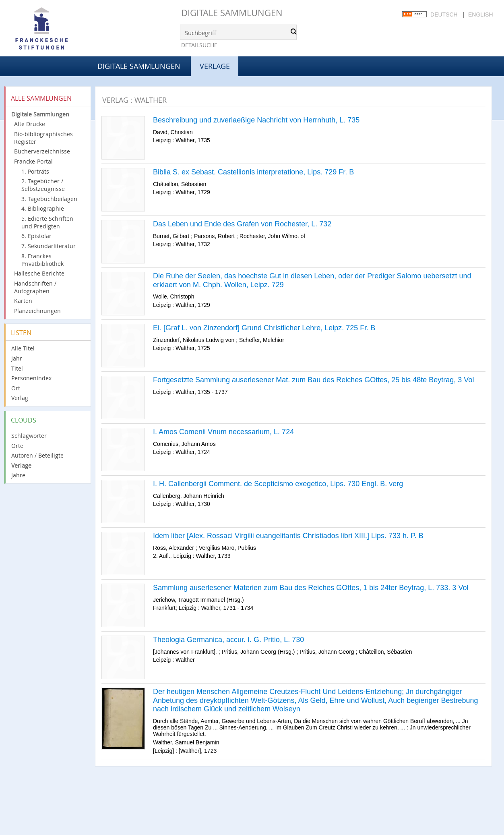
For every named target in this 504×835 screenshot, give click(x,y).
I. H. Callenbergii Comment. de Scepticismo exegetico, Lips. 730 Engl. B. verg (278, 484)
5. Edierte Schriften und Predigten (47, 222)
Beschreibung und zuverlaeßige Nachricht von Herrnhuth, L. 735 (256, 120)
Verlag (20, 398)
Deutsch (444, 15)
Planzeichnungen (37, 311)
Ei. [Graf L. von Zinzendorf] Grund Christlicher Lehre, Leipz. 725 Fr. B (264, 328)
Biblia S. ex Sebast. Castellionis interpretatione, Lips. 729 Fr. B (253, 172)
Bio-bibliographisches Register (43, 138)
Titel (17, 368)
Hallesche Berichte (39, 273)
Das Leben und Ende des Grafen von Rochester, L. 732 (242, 224)
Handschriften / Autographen (35, 287)
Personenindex (31, 378)
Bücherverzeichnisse (42, 151)
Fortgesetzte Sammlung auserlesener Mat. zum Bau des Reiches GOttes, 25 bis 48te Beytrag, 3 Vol (313, 380)
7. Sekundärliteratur (49, 246)
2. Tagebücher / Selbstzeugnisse (43, 185)
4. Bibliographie (43, 208)
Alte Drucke (30, 124)
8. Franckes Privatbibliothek (42, 260)
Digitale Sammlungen (232, 13)
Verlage (21, 465)
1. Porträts (35, 171)
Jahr (17, 358)
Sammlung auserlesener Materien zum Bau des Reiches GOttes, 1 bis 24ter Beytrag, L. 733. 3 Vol (311, 588)
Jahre (18, 475)
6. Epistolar (36, 236)
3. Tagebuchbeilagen (49, 199)
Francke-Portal (33, 161)
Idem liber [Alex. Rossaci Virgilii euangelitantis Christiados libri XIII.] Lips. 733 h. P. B (288, 536)
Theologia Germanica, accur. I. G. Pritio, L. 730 (228, 640)
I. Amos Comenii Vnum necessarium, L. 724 (223, 432)
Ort (16, 388)
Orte (17, 446)
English (480, 15)
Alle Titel (23, 348)
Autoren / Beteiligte (37, 455)
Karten (23, 301)
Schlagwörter (29, 436)
